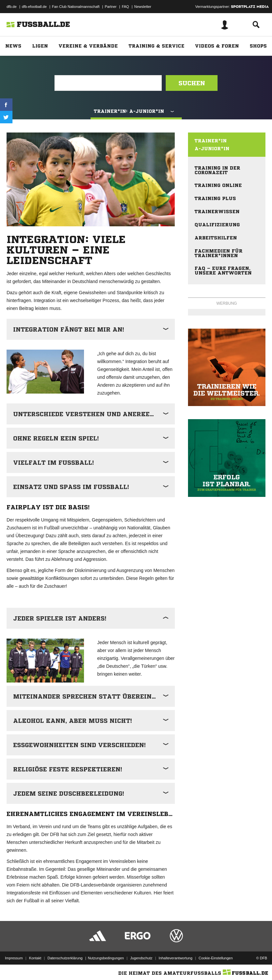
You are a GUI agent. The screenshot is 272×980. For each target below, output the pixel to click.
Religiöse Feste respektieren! (68, 769)
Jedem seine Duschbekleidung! (69, 793)
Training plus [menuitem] (215, 198)
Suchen (192, 83)
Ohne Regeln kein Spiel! (56, 438)
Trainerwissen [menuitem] (217, 212)
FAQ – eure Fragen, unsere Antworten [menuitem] (223, 271)
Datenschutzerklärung (65, 958)
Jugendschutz (141, 958)
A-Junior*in (212, 149)
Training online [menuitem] (218, 185)
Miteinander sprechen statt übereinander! (94, 696)
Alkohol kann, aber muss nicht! (73, 721)
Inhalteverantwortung (176, 958)
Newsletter (143, 7)
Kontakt (35, 958)
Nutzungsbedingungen (106, 958)
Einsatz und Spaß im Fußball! (71, 487)
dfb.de (12, 7)
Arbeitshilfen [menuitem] (216, 238)
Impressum (14, 958)
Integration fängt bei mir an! (69, 329)
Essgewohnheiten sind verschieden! (79, 745)
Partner (111, 7)
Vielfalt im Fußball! (53, 462)
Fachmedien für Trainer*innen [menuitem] (219, 253)
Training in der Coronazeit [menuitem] (217, 170)
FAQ (125, 7)
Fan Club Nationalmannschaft (76, 7)
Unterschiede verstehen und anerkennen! (92, 414)
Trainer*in (211, 141)
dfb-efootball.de (34, 7)
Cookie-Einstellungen (216, 958)
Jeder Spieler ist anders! (60, 618)
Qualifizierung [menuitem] (217, 225)
